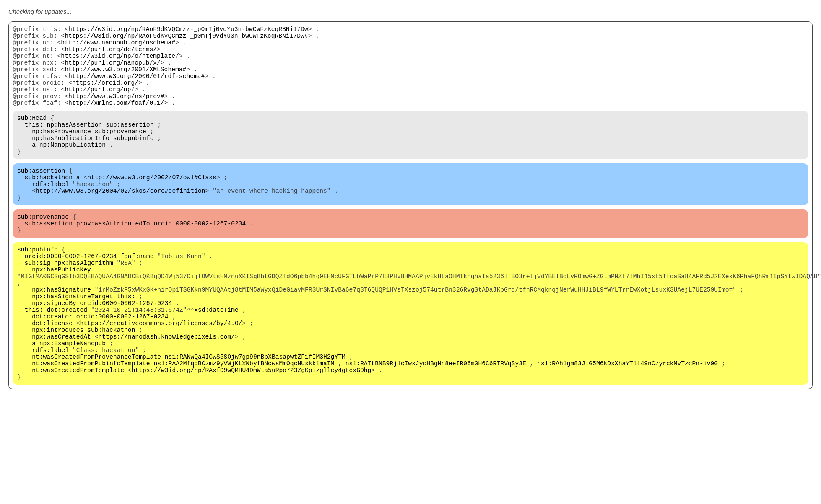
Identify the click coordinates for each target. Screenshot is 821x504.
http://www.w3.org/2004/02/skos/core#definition (121, 227)
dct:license (52, 386)
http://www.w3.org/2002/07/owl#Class (152, 210)
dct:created (67, 370)
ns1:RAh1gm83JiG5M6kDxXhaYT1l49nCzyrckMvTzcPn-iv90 (627, 437)
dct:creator (52, 378)
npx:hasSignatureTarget (72, 353)
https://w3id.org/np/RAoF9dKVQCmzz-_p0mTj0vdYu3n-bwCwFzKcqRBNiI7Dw (188, 30)
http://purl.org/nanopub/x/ (113, 72)
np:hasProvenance (61, 156)
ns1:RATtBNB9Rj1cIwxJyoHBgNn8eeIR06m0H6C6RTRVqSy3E (436, 437)
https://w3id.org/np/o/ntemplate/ (120, 64)
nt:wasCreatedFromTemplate (78, 445)
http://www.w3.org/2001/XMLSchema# (125, 80)
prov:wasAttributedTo (113, 265)
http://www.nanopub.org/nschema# (118, 47)
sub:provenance (121, 156)
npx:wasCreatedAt (61, 403)
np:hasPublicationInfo (71, 164)
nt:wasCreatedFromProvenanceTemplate (96, 428)
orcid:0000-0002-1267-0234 (200, 265)
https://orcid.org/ (105, 97)
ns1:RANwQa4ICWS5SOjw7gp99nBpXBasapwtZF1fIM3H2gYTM (255, 428)
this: (34, 147)
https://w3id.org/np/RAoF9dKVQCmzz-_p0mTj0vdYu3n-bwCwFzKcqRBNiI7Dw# (186, 39)
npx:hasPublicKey (61, 319)
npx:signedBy (54, 361)
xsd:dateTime (216, 370)
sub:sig (38, 311)
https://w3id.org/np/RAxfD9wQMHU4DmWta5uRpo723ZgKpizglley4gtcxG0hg (252, 445)
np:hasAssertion (74, 147)
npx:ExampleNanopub (73, 411)
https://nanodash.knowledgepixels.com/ (166, 403)
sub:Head (32, 139)
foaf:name (137, 302)
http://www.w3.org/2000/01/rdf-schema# (136, 89)
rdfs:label (50, 219)
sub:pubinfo (134, 164)
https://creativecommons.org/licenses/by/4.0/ (161, 386)
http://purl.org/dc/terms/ (111, 55)
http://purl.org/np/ (100, 106)
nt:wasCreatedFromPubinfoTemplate (91, 437)
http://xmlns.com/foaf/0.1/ (116, 122)
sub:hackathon (49, 210)
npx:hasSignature (61, 344)
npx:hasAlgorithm (84, 311)
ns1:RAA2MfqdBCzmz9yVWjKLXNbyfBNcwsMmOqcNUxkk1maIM (244, 437)
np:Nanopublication (73, 173)
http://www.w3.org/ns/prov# (116, 114)
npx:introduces (58, 395)
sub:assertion (130, 147)
